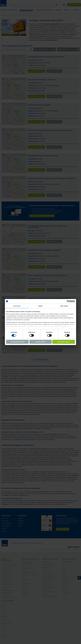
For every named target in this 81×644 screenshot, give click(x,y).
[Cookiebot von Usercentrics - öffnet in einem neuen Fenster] (68, 301)
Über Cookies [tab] (64, 306)
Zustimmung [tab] (17, 306)
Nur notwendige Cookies (17, 342)
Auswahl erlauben (40, 342)
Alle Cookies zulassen (64, 342)
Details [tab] (40, 306)
